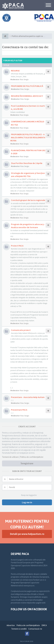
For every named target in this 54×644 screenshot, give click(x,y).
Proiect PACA (17, 246)
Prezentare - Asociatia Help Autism (28, 397)
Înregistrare (27, 463)
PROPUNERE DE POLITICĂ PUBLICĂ (27, 86)
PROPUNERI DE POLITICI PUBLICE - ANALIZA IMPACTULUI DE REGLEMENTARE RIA (28, 137)
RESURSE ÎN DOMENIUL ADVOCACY (27, 96)
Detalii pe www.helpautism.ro (27, 534)
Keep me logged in (27, 495)
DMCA (44, 625)
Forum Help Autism (13, 60)
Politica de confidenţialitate (32, 457)
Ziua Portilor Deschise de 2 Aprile (27, 163)
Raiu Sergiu (24, 79)
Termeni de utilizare (10, 457)
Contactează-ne (35, 629)
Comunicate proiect (21, 330)
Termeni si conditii (19, 629)
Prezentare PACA (19, 410)
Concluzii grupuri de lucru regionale (28, 200)
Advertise (11, 625)
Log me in (27, 502)
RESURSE (15, 71)
